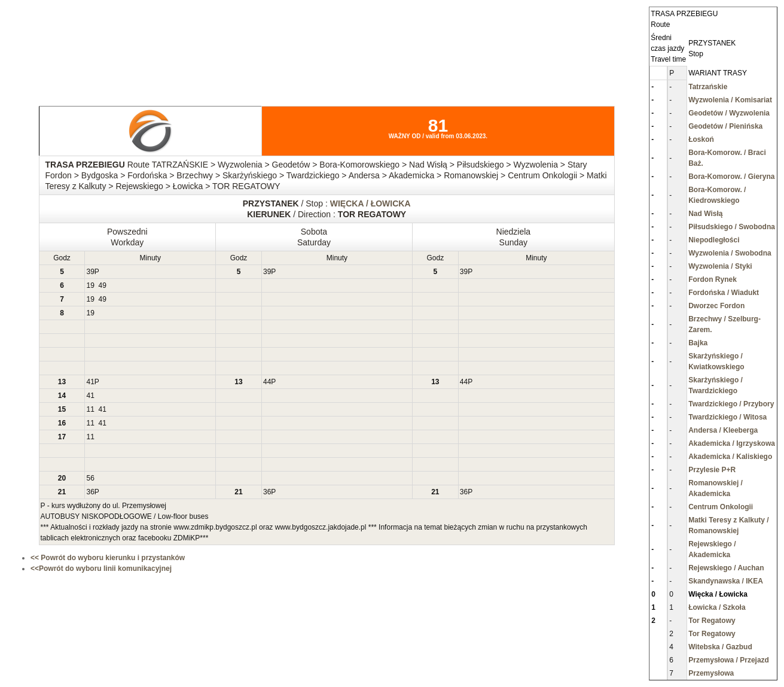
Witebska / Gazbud (720, 647)
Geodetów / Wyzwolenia (729, 113)
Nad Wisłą (705, 214)
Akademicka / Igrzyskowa (732, 443)
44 (267, 382)
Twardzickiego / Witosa (727, 417)
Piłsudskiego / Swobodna (732, 227)
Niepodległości (714, 240)
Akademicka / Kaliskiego (730, 457)
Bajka (698, 343)
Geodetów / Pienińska (725, 126)
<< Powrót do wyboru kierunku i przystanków (108, 558)
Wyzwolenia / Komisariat (730, 100)
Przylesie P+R (712, 470)
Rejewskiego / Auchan (726, 568)
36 (90, 492)
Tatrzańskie (708, 87)
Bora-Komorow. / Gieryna (731, 177)
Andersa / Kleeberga (723, 430)
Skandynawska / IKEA (726, 581)
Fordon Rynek (713, 279)
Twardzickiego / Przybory (731, 404)
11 (90, 409)
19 (90, 285)
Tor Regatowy (712, 621)
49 (103, 285)
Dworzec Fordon (716, 306)
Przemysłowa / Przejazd (729, 660)
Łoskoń (701, 139)
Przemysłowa (711, 673)
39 (90, 272)
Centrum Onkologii (721, 507)
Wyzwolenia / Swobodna (730, 253)
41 (90, 382)
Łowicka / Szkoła (717, 607)
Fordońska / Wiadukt (724, 293)
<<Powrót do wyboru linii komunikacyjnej (101, 569)
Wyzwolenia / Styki (720, 266)
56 (90, 478)
